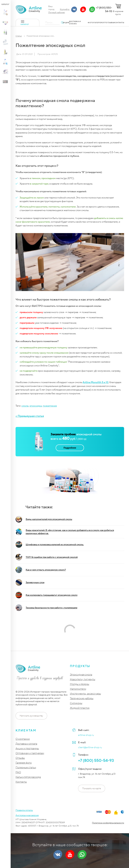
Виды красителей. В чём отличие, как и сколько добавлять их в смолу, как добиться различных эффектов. (65, 532)
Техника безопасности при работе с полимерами (46, 608)
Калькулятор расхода (28, 777)
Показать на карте (92, 788)
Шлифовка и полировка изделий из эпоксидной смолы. (50, 544)
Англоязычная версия (27, 815)
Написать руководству (31, 716)
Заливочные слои (30, 582)
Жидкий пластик (80, 708)
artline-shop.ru (86, 735)
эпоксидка (36, 406)
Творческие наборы (82, 699)
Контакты (21, 782)
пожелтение (50, 406)
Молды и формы (80, 684)
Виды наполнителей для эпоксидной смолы (44, 519)
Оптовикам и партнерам (30, 753)
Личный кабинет (57, 12)
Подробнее (70, 448)
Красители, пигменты (83, 679)
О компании (23, 739)
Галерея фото (24, 763)
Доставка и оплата (26, 744)
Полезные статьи (26, 768)
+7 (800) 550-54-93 (104, 10)
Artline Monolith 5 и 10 (96, 382)
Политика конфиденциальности (108, 823)
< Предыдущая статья (30, 416)
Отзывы (20, 758)
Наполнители (78, 689)
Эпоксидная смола (81, 675)
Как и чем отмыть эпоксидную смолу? (41, 570)
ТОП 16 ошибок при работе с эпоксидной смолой (47, 557)
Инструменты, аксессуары (85, 694)
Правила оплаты (24, 810)
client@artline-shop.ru (90, 747)
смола (25, 406)
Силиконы (76, 703)
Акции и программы (27, 749)
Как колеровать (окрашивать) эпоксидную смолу (46, 595)
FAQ (18, 772)
